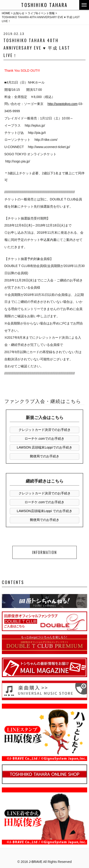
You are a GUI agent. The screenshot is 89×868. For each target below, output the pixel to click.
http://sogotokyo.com (62, 104)
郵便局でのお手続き (45, 456)
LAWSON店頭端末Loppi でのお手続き (44, 511)
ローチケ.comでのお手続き (44, 439)
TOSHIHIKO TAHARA (44, 5)
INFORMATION (44, 552)
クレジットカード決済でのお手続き (45, 430)
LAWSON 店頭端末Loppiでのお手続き (44, 447)
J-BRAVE (36, 862)
